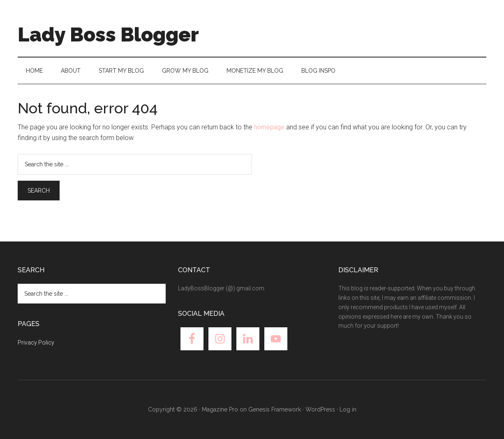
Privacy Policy (36, 342)
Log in (348, 409)
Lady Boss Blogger (108, 34)
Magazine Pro (220, 409)
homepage (269, 127)
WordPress (320, 409)
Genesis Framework (275, 409)
